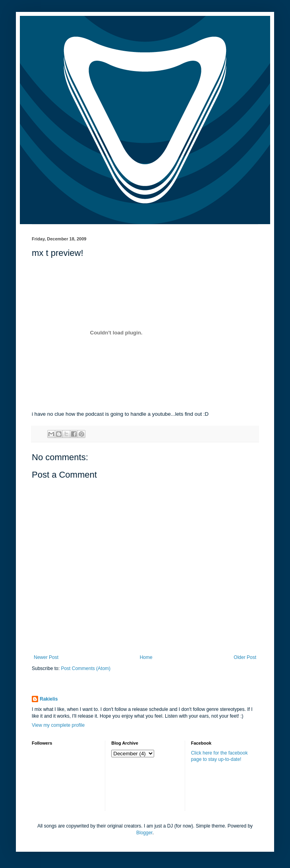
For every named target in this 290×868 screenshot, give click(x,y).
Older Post (245, 657)
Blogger (144, 833)
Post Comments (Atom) (86, 668)
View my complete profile (58, 725)
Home (146, 657)
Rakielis (49, 699)
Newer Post (46, 657)
